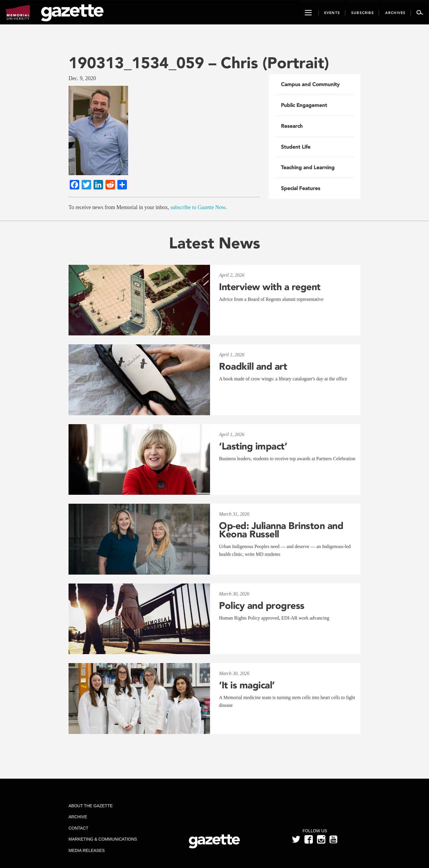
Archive (78, 817)
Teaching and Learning (308, 167)
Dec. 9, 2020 (82, 78)
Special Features (301, 188)
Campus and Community (310, 84)
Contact (79, 828)
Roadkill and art (253, 366)
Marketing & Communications (103, 839)
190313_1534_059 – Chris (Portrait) (199, 63)
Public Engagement (304, 105)
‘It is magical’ (247, 685)
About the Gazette (91, 806)
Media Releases (87, 850)
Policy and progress (262, 606)
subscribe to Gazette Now (198, 207)
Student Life (296, 147)
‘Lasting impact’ (253, 446)
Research (292, 126)
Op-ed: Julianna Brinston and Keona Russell (281, 530)
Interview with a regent (270, 287)
